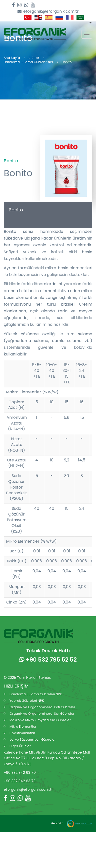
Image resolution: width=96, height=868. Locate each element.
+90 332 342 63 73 (20, 781)
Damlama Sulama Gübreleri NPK (28, 62)
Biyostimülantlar (22, 733)
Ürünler (34, 58)
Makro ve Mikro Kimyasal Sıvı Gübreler (40, 720)
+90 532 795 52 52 (48, 660)
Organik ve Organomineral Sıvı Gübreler (42, 714)
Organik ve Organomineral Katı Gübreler (42, 707)
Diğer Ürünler (20, 746)
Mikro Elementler (23, 727)
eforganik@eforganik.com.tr (48, 12)
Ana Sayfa (12, 58)
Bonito (16, 210)
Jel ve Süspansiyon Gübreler (33, 739)
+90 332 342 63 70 (20, 773)
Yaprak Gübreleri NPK (27, 701)
